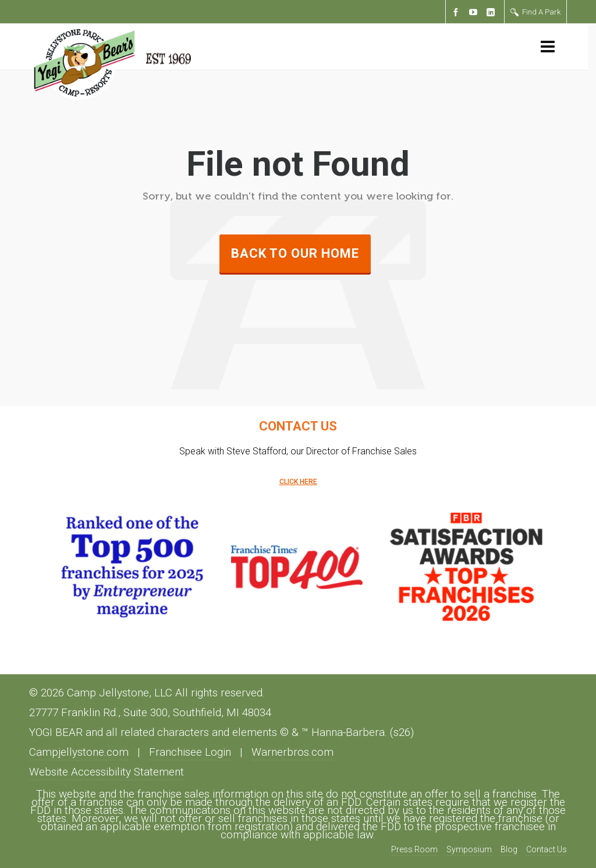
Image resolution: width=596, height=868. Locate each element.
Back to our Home (295, 253)
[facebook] (457, 13)
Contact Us (547, 849)
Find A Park (535, 12)
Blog (509, 849)
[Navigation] (548, 47)
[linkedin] (492, 13)
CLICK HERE (298, 482)
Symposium (469, 849)
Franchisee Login (190, 752)
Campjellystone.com (79, 752)
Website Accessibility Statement (107, 772)
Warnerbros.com (292, 752)
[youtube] (475, 13)
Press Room (414, 849)
